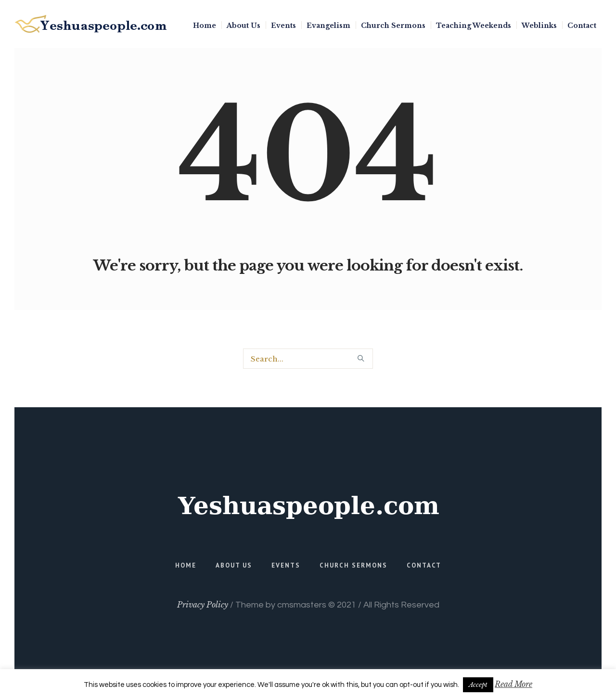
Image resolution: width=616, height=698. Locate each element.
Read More (513, 684)
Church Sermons (353, 565)
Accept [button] (478, 685)
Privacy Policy (203, 605)
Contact (424, 565)
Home (186, 565)
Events (286, 565)
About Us (234, 565)
